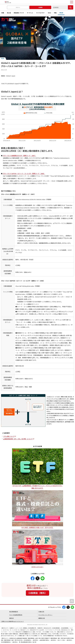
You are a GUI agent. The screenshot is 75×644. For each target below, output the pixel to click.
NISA (49, 13)
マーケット (30, 13)
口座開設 (40, 7)
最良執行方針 (42, 618)
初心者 (9, 13)
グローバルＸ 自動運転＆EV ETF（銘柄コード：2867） (19, 156)
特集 (55, 13)
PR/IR (61, 13)
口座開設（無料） (38, 593)
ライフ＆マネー (41, 13)
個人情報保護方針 (14, 612)
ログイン (18, 7)
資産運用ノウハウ (19, 13)
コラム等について (9, 436)
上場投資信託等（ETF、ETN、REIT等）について (18, 439)
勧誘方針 (12, 618)
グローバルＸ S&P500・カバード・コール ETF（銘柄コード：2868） (24, 174)
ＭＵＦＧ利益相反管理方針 (16, 615)
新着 (3, 13)
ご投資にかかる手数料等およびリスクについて (12, 621)
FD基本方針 (41, 612)
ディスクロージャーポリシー (45, 615)
